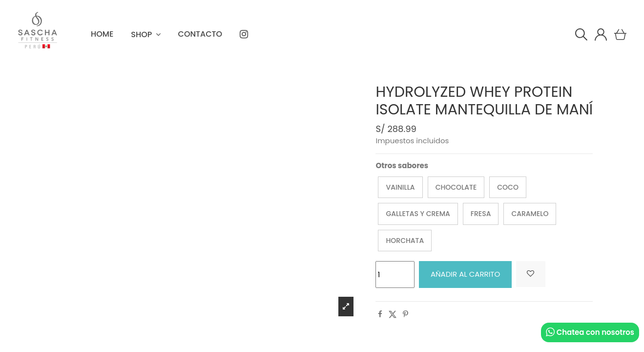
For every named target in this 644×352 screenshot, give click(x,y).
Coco (508, 187)
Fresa (481, 214)
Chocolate (456, 187)
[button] (145, 34)
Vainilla (400, 187)
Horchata (405, 241)
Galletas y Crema (418, 214)
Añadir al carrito (465, 274)
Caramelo (530, 214)
